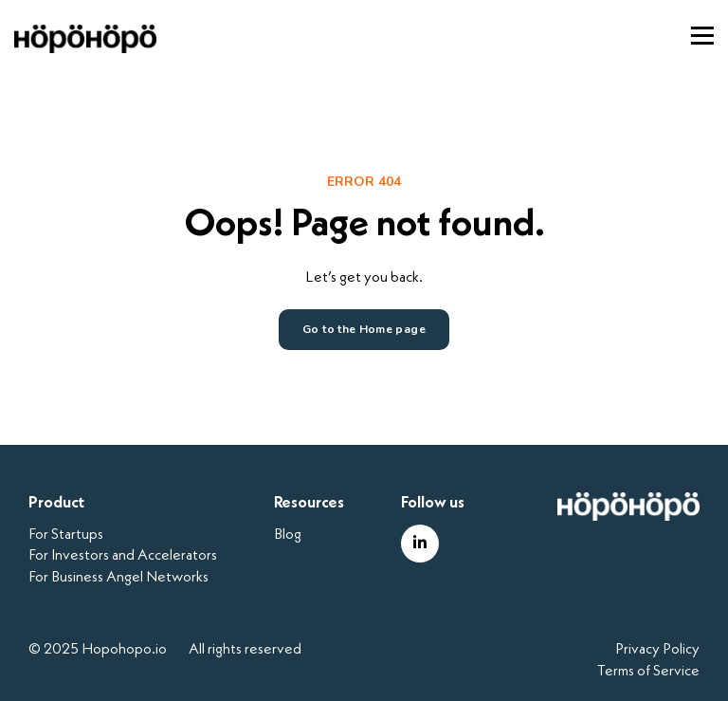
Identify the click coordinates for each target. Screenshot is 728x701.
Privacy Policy (657, 650)
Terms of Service (648, 672)
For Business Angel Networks (118, 578)
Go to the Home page (364, 329)
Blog (288, 535)
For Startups (66, 535)
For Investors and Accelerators (123, 556)
